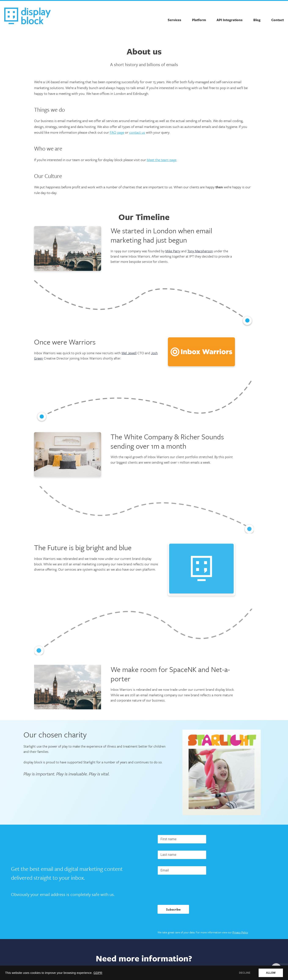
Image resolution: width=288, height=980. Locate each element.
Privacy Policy (240, 932)
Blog (257, 20)
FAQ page (117, 132)
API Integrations (230, 20)
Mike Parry (173, 251)
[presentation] (190, 890)
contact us (137, 132)
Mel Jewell (129, 353)
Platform (199, 20)
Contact (278, 20)
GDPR (98, 973)
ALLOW (271, 973)
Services (174, 20)
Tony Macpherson (200, 251)
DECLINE (245, 973)
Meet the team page (162, 160)
